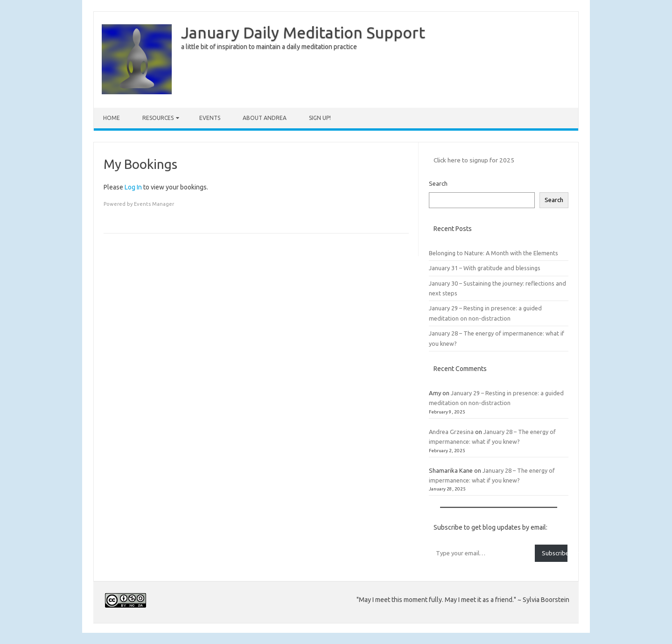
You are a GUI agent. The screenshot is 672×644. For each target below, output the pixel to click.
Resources (158, 118)
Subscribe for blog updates (555, 553)
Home (112, 118)
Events (210, 118)
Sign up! (320, 118)
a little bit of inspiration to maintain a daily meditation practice (269, 47)
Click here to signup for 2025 (474, 160)
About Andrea (265, 118)
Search (438, 183)
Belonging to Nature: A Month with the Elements (493, 253)
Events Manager (154, 204)
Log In (133, 187)
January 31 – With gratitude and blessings (485, 268)
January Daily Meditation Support (303, 32)
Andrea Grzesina (451, 432)
